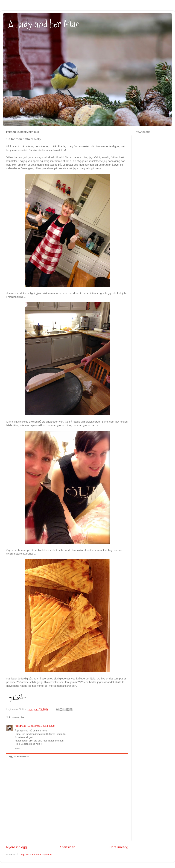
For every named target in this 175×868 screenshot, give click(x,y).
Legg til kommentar (19, 756)
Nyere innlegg (17, 847)
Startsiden (68, 847)
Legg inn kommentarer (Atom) (36, 855)
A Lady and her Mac (44, 24)
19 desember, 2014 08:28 (41, 726)
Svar (17, 749)
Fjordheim (21, 726)
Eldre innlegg (118, 847)
